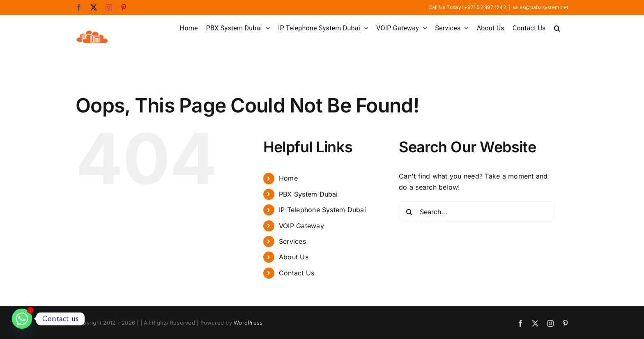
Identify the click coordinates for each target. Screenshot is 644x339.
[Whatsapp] (22, 319)
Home (288, 178)
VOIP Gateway (301, 226)
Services (292, 241)
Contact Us (297, 273)
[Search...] (477, 212)
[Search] (409, 212)
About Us (294, 257)
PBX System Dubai (308, 194)
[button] (557, 27)
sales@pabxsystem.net (540, 7)
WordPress (248, 323)
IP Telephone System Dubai (322, 210)
